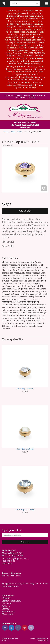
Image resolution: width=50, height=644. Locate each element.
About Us (6, 598)
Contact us (7, 604)
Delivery (6, 606)
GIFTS (13, 132)
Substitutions (8, 611)
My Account (7, 614)
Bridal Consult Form (11, 601)
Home (6, 132)
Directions (7, 564)
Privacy (5, 609)
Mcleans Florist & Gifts (25, 111)
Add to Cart (25, 211)
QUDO (20, 132)
